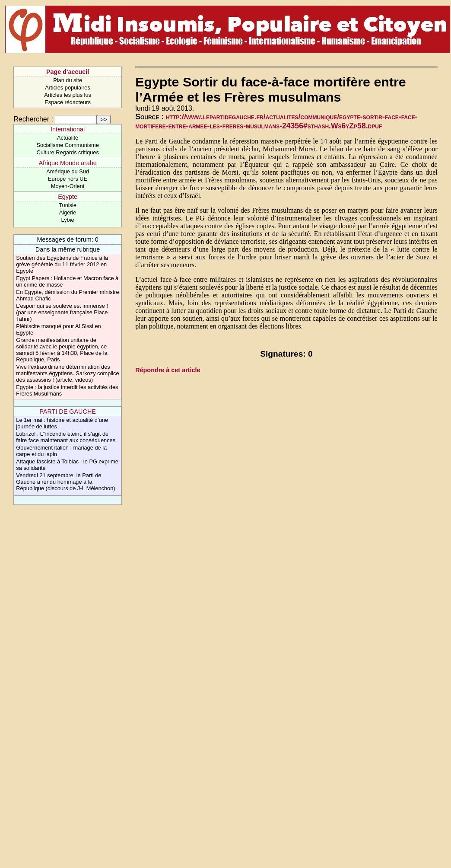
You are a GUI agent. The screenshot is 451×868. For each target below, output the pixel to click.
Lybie (68, 220)
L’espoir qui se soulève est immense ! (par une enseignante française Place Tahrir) (62, 312)
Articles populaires (68, 88)
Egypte (68, 197)
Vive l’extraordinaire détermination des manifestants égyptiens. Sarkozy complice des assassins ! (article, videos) (67, 373)
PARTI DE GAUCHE (68, 412)
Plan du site (68, 80)
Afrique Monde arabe (67, 163)
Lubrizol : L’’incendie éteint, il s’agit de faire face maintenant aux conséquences (66, 437)
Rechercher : (33, 119)
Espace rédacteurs (68, 102)
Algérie (68, 212)
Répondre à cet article (168, 370)
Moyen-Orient (68, 186)
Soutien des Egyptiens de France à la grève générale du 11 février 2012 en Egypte (62, 264)
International (68, 129)
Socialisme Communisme (67, 145)
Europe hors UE (68, 179)
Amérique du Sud (68, 171)
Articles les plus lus (68, 95)
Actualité (68, 138)
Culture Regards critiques (67, 152)
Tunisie (68, 205)
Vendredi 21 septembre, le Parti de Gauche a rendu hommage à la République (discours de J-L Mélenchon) (65, 482)
